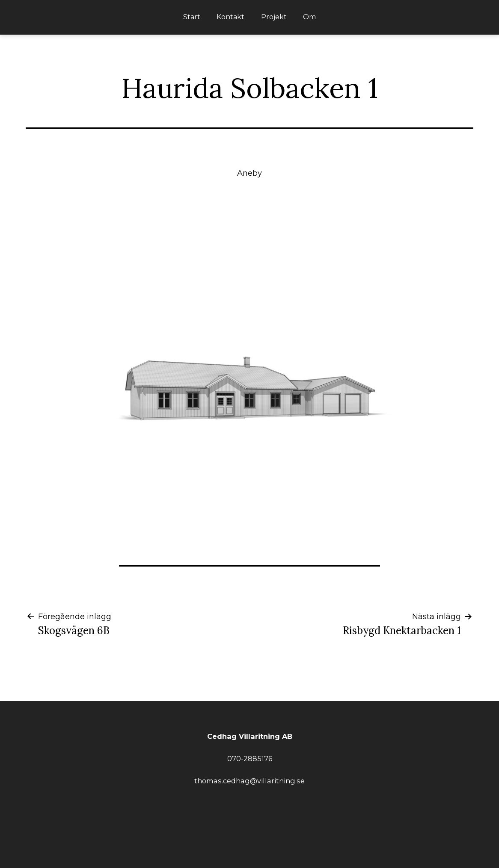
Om (309, 17)
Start (192, 17)
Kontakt (230, 17)
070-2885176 (250, 759)
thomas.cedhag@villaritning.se (249, 781)
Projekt (274, 17)
